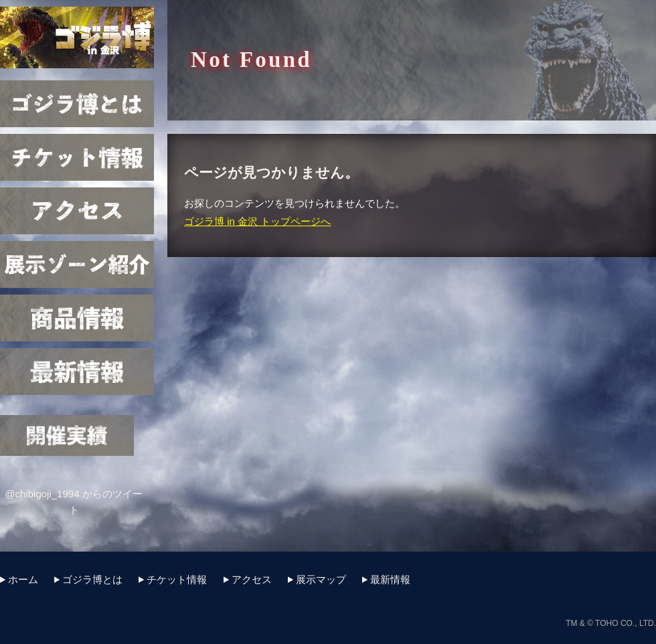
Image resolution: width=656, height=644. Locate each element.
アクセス (77, 211)
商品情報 (77, 318)
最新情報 (77, 372)
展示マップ (77, 264)
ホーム (23, 579)
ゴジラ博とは (77, 104)
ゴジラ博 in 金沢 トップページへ (257, 221)
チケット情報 (77, 157)
